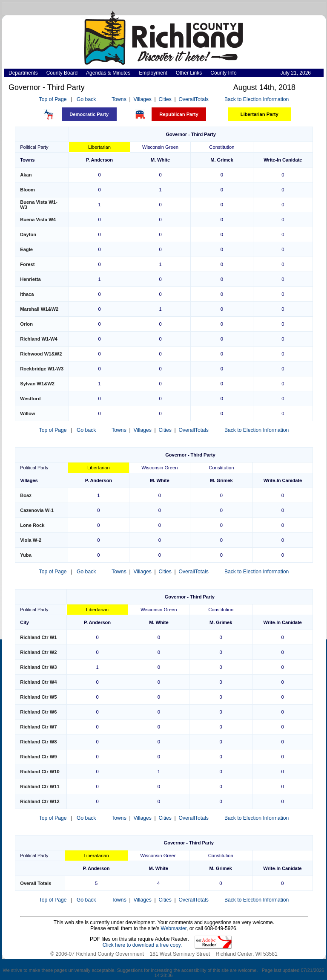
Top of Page (53, 99)
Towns (119, 99)
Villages (142, 99)
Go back (86, 99)
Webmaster (174, 928)
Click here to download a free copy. (142, 945)
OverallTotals (194, 99)
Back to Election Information (257, 99)
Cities (165, 99)
